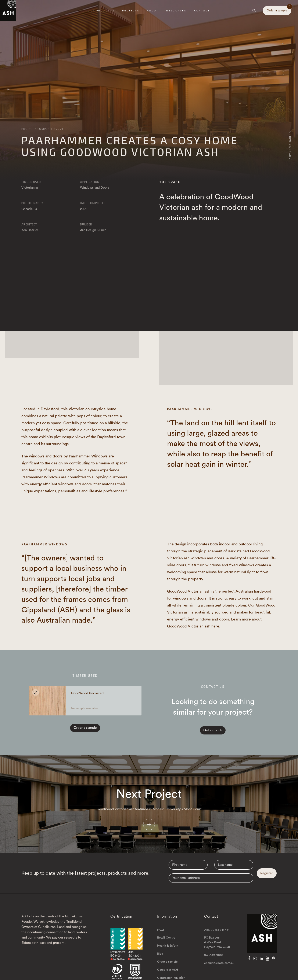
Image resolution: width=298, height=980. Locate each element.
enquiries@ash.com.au (219, 972)
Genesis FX (29, 209)
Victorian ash (31, 188)
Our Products (101, 10)
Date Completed (93, 203)
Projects (131, 10)
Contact (202, 10)
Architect (29, 224)
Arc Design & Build (93, 230)
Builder (86, 224)
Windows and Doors (95, 188)
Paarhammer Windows (88, 456)
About (153, 10)
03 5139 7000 (213, 964)
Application (90, 182)
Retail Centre (166, 947)
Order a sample (279, 9)
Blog (160, 963)
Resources (176, 10)
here (215, 626)
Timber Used (31, 182)
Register (267, 882)
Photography (32, 203)
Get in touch (213, 730)
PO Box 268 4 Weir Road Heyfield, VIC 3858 (217, 951)
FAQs (161, 939)
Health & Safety (168, 955)
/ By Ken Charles (290, 145)
